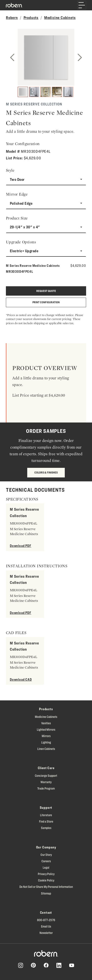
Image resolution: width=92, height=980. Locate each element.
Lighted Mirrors (46, 729)
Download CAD (21, 679)
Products (31, 18)
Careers (46, 861)
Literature (46, 815)
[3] (45, 92)
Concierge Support (46, 776)
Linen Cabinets (46, 749)
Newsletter (46, 933)
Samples (46, 828)
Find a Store (46, 821)
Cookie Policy (46, 880)
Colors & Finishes (46, 472)
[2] (34, 92)
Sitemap (46, 893)
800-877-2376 (46, 920)
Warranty (46, 782)
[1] (23, 92)
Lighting (46, 742)
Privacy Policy (46, 874)
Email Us (46, 926)
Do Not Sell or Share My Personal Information (46, 887)
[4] (57, 92)
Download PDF (21, 546)
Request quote (46, 291)
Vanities (46, 723)
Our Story (46, 855)
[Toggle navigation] (82, 5)
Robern (12, 18)
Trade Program (46, 788)
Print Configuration (46, 302)
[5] (68, 92)
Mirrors (46, 736)
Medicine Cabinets (60, 18)
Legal (46, 867)
